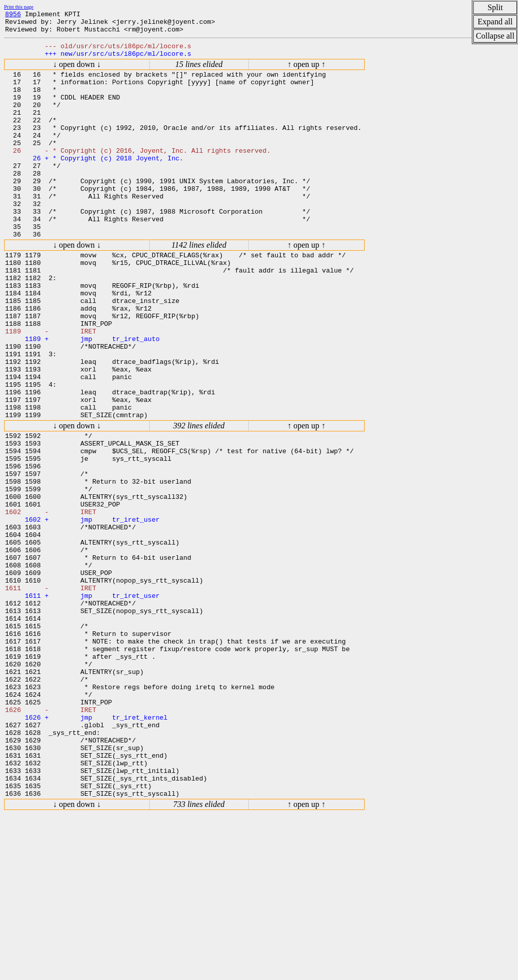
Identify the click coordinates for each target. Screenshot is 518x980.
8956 (13, 15)
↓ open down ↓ (77, 72)
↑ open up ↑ (306, 72)
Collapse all (495, 36)
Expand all (495, 22)
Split (495, 7)
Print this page (19, 7)
